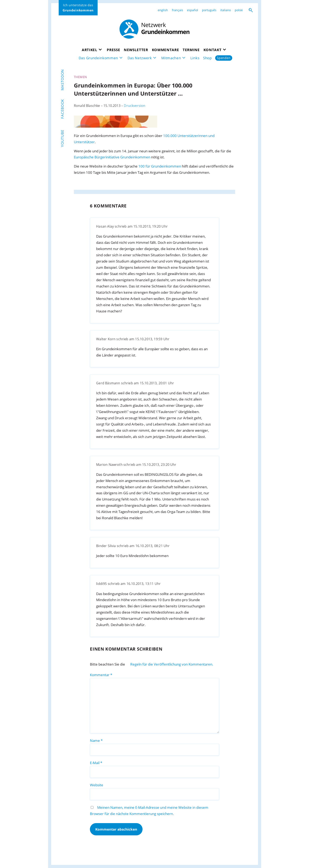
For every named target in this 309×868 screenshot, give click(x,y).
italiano (226, 10)
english (163, 10)
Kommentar (101, 675)
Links (195, 58)
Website (97, 785)
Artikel (90, 50)
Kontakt (213, 50)
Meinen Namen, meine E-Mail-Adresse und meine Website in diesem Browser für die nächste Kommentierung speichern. (149, 811)
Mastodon (62, 80)
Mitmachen (171, 58)
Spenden (224, 58)
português (209, 10)
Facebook (62, 109)
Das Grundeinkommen (98, 58)
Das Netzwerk (140, 58)
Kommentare (166, 50)
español (193, 10)
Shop (207, 58)
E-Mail (96, 763)
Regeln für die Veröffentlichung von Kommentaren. (172, 664)
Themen (80, 77)
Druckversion (135, 106)
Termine (191, 50)
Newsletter (136, 50)
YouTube (62, 138)
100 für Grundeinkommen (160, 166)
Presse (113, 50)
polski (239, 10)
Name (96, 740)
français (177, 10)
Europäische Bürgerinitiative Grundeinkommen (112, 157)
